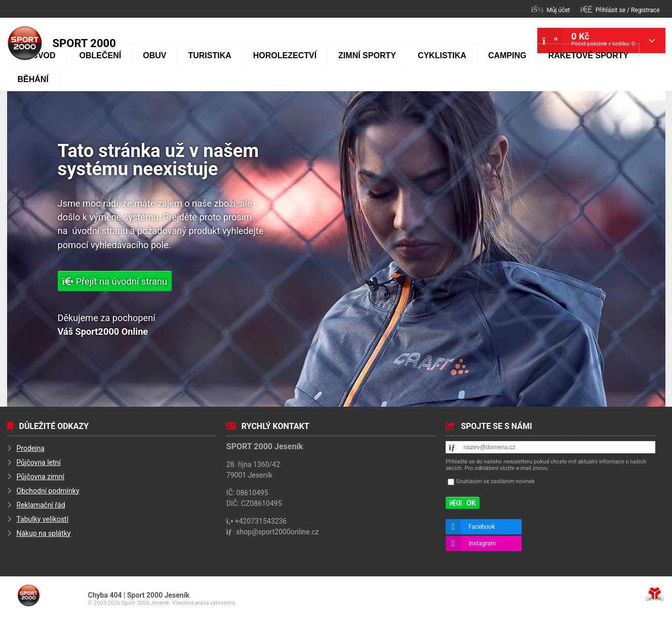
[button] (620, 9)
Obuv (154, 55)
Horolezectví (285, 55)
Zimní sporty (367, 55)
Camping (507, 55)
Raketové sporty (588, 55)
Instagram (482, 543)
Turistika (209, 55)
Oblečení (101, 55)
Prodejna (31, 448)
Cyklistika (442, 55)
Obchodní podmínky (48, 491)
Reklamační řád (41, 505)
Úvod (25, 43)
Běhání (33, 79)
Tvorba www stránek (655, 594)
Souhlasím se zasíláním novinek (495, 481)
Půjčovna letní (39, 462)
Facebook (482, 527)
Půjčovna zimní (41, 477)
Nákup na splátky (44, 533)
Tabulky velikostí (43, 519)
